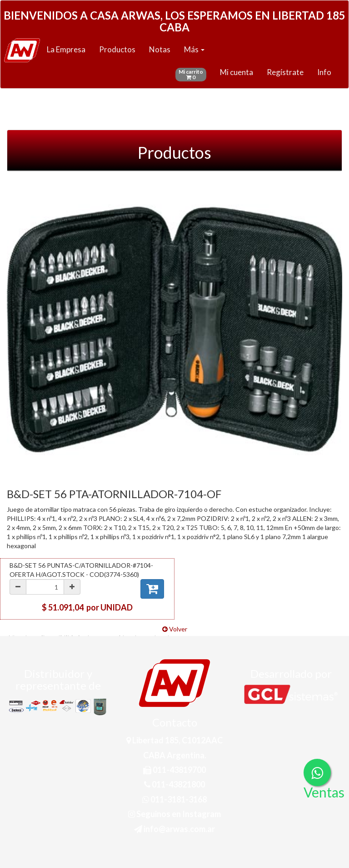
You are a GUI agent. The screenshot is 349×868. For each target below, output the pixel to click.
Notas (160, 49)
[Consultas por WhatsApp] (317, 772)
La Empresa (66, 49)
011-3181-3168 (174, 799)
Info (324, 72)
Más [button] (194, 49)
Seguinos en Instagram (174, 814)
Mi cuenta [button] (237, 72)
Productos (117, 49)
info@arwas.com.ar (174, 829)
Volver (175, 629)
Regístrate (285, 72)
